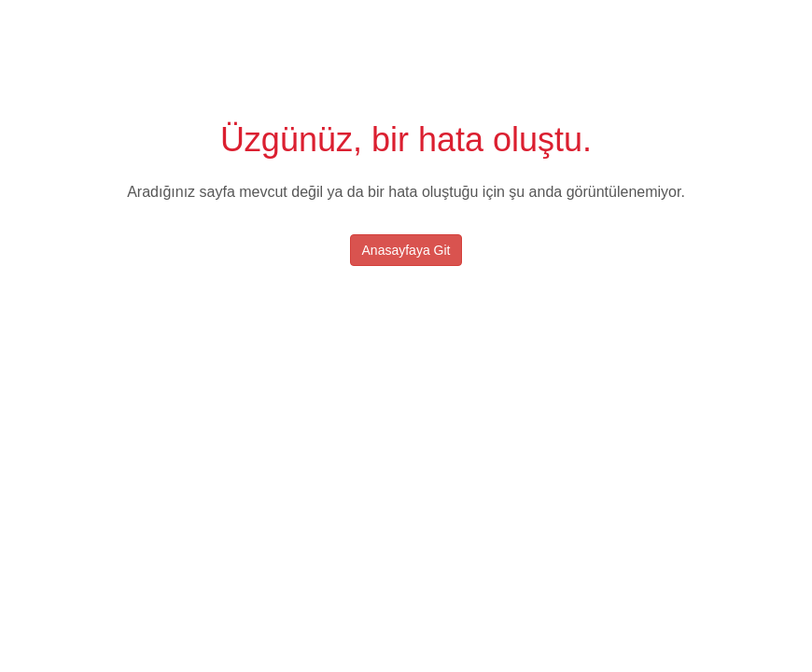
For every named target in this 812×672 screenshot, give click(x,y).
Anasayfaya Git (406, 250)
